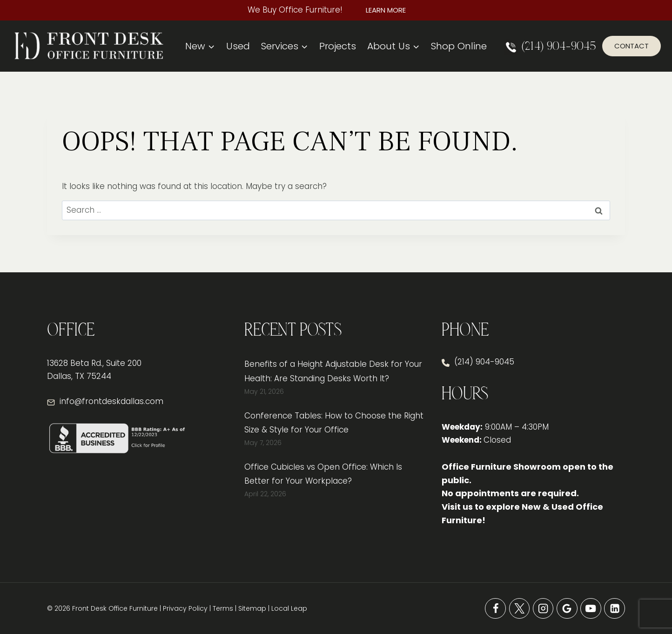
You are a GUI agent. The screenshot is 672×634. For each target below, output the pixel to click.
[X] (520, 609)
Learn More (386, 10)
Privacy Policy (185, 608)
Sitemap (252, 608)
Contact (632, 46)
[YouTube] (591, 609)
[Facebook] (495, 609)
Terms (223, 608)
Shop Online (459, 46)
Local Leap (289, 608)
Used (238, 46)
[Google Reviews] (567, 609)
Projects (338, 46)
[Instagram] (543, 609)
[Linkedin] (615, 609)
